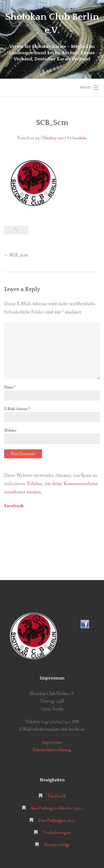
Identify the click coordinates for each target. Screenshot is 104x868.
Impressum (52, 742)
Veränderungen (57, 833)
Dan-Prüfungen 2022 (57, 821)
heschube (80, 138)
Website (10, 431)
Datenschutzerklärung (52, 750)
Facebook (14, 506)
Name (10, 387)
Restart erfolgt (57, 845)
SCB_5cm (16, 255)
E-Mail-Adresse (17, 409)
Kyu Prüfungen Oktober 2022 (57, 808)
